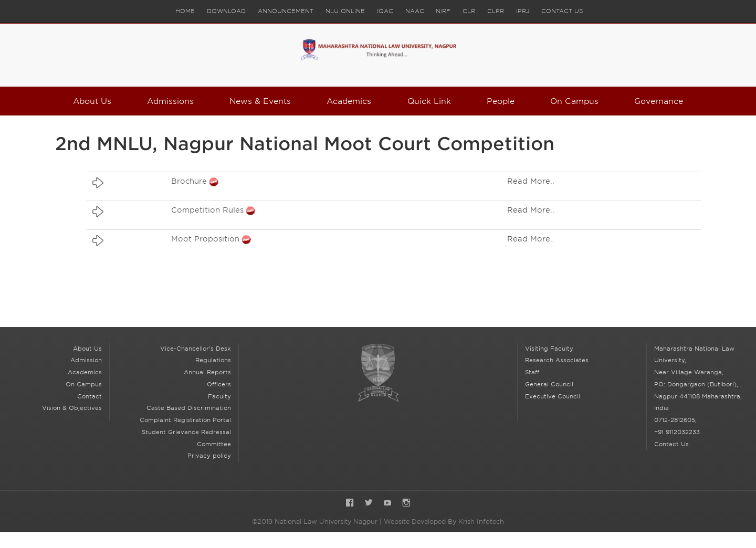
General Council (549, 384)
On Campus (575, 101)
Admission (86, 360)
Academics (349, 101)
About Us (92, 101)
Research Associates (557, 360)
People (500, 101)
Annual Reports (207, 372)
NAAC (415, 11)
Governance (659, 101)
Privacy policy (209, 456)
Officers (219, 384)
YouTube (387, 504)
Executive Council (553, 396)
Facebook (350, 504)
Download (226, 11)
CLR (469, 11)
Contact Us (563, 11)
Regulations (213, 360)
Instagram (406, 504)
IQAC (385, 11)
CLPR (496, 11)
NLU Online (345, 11)
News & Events (261, 101)
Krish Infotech (481, 521)
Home (185, 11)
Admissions (171, 101)
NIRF (444, 11)
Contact (90, 396)
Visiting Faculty (549, 349)
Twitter (369, 504)
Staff (532, 372)
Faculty (219, 396)
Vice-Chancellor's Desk (196, 349)
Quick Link (429, 101)
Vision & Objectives (72, 408)
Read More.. (531, 181)
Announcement (286, 11)
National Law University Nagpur (378, 373)
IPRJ (523, 11)
